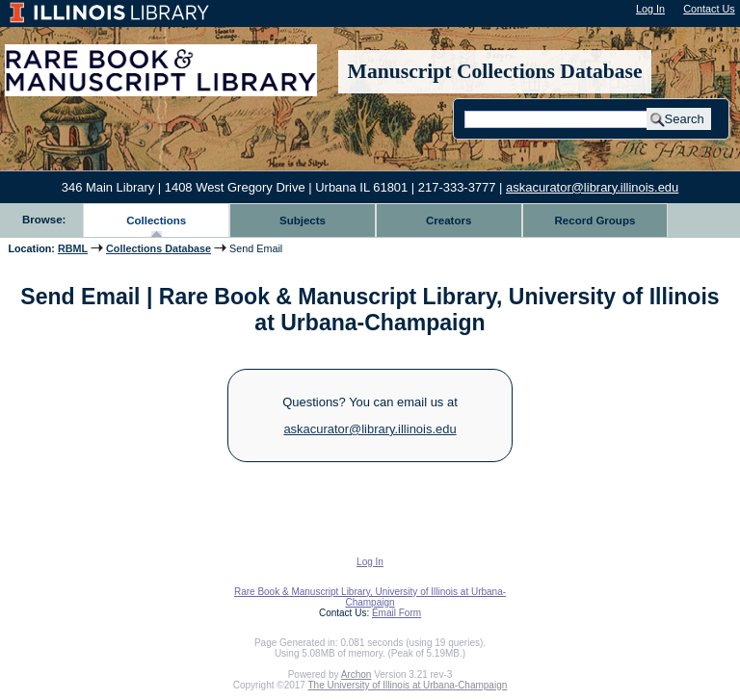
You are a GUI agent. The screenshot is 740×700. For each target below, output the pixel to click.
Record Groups (595, 220)
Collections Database (159, 248)
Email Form (396, 613)
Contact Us (709, 9)
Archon (357, 674)
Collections (156, 220)
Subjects (303, 220)
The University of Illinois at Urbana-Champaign (408, 685)
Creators (449, 220)
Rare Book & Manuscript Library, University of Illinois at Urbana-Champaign (370, 597)
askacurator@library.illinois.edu (592, 187)
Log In (650, 9)
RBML (73, 248)
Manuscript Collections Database (495, 71)
